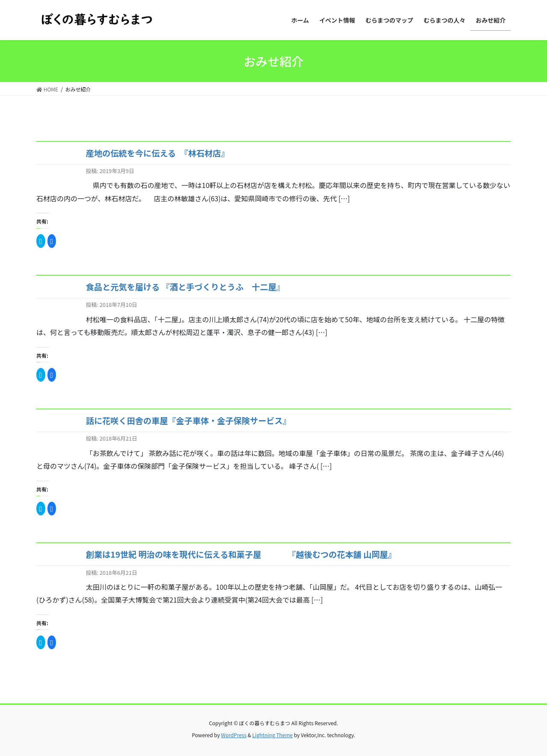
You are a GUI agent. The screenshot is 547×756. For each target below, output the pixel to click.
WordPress (234, 735)
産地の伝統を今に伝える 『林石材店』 (157, 153)
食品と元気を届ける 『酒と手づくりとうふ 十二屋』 (185, 287)
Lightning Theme (272, 735)
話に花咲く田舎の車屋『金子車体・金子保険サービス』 (188, 421)
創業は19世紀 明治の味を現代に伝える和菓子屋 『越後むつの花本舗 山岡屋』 (241, 554)
